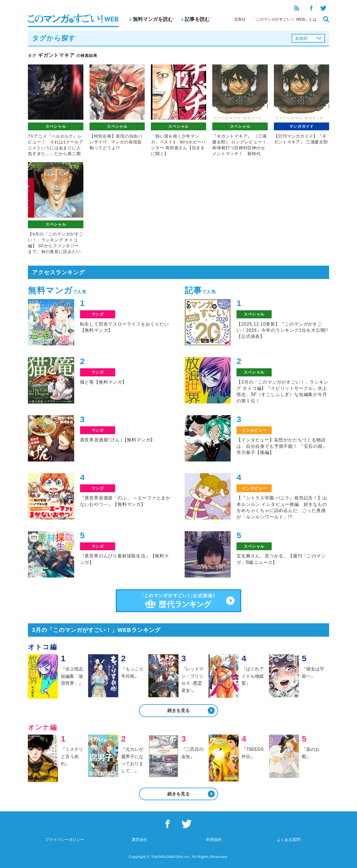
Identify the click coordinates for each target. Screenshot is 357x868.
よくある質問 (288, 840)
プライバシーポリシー (65, 840)
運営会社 (139, 840)
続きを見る (178, 710)
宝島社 (240, 19)
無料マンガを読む (153, 19)
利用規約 (214, 840)
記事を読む (197, 19)
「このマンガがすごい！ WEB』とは (284, 19)
